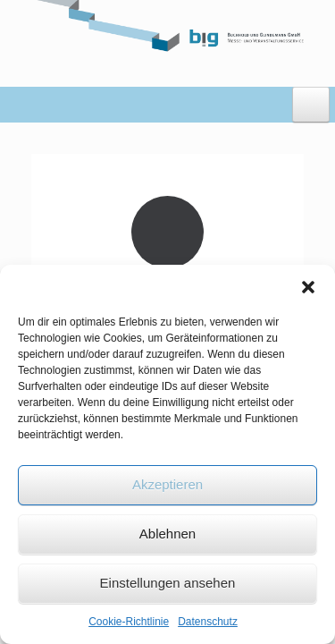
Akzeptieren (167, 484)
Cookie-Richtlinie (129, 622)
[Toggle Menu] (311, 105)
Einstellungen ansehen (168, 583)
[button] (308, 287)
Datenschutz (208, 622)
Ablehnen (167, 534)
